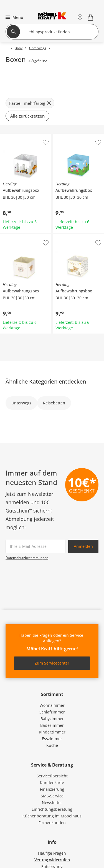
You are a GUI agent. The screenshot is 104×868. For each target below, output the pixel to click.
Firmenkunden (52, 823)
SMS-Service (52, 796)
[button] (14, 17)
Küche (52, 745)
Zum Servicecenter (52, 663)
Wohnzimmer (52, 705)
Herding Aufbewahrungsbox (25, 138)
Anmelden (83, 546)
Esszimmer (52, 739)
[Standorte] (80, 17)
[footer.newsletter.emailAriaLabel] (35, 546)
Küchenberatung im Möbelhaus (52, 816)
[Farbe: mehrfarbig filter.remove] (30, 103)
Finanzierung (52, 789)
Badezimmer (52, 725)
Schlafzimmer (52, 712)
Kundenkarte (52, 783)
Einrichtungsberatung (52, 809)
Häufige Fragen (52, 853)
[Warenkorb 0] (91, 17)
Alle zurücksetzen (27, 116)
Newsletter (52, 803)
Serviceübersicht (52, 776)
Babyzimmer (52, 719)
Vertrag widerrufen (52, 860)
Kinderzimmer (52, 732)
